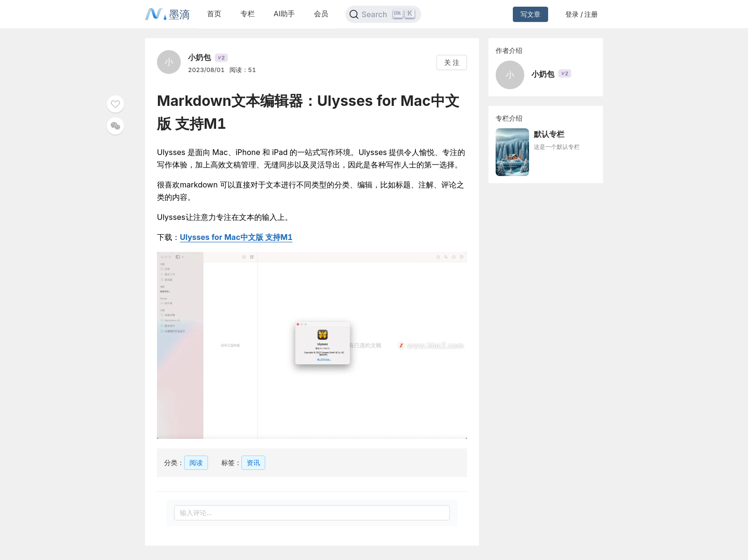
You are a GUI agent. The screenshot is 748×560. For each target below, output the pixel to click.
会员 (321, 14)
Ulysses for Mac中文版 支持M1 (236, 237)
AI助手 (284, 14)
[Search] (383, 14)
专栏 (248, 14)
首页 (214, 14)
